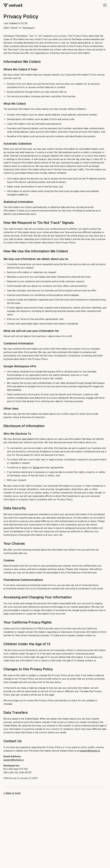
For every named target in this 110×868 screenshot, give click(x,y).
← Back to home (12, 793)
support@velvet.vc (90, 751)
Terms (36, 468)
